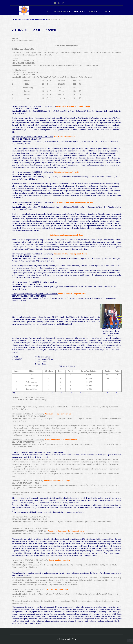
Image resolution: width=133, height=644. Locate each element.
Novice (93, 11)
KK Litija (44, 11)
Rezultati (79, 11)
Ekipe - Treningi (62, 11)
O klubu (105, 11)
